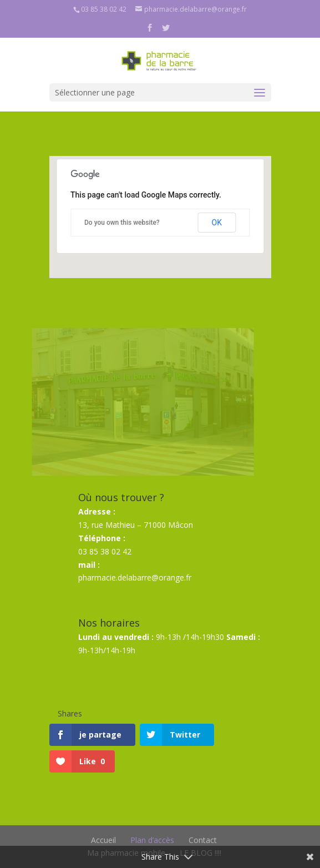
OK (217, 223)
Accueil (103, 840)
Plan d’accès (152, 840)
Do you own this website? (122, 223)
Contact (203, 840)
